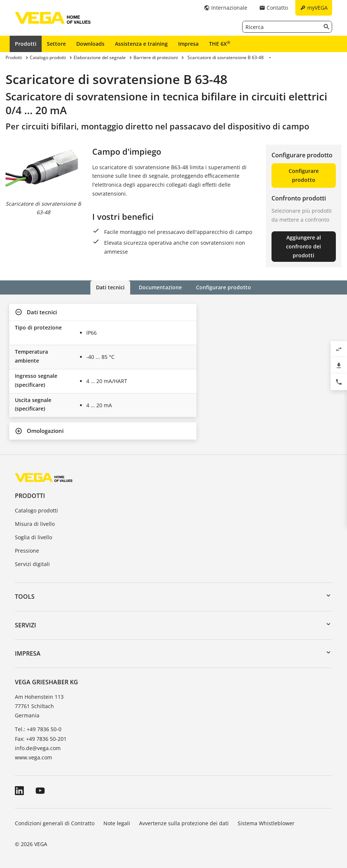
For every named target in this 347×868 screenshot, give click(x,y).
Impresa (188, 44)
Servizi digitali (32, 564)
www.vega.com (33, 757)
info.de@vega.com (38, 748)
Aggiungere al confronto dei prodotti (303, 246)
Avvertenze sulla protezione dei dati (184, 823)
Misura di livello (35, 524)
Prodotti (26, 44)
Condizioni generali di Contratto (55, 823)
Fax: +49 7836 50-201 (41, 739)
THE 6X (220, 44)
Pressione (27, 551)
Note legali (117, 823)
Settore (56, 44)
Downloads (90, 44)
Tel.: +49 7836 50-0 (38, 729)
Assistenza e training (141, 44)
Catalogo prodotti (36, 510)
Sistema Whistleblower (266, 823)
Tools (25, 597)
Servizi (25, 625)
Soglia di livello (33, 537)
